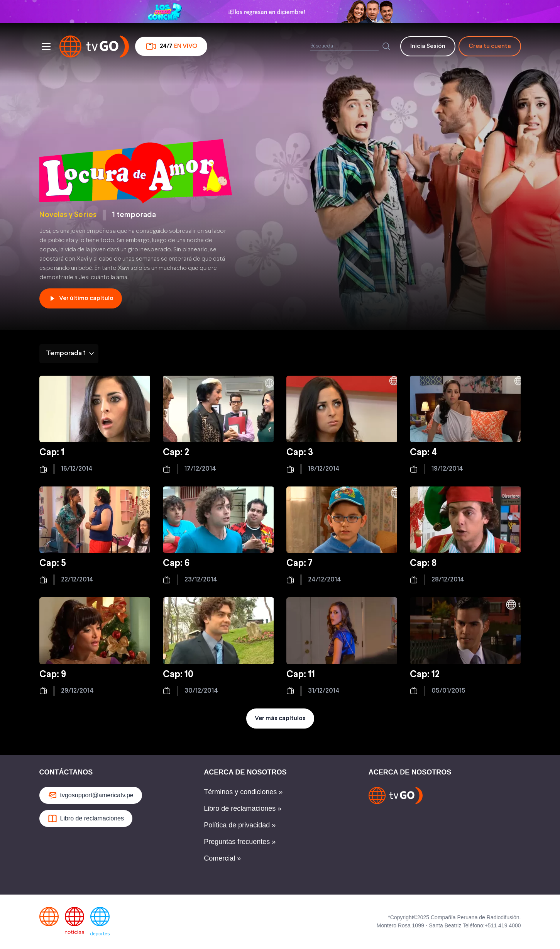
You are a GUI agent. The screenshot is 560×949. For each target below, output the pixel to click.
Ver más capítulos (280, 718)
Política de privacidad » (240, 825)
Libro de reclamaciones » (243, 808)
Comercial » (222, 858)
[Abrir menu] (46, 46)
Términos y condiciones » (243, 792)
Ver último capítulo (81, 298)
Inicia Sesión (428, 46)
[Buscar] (386, 46)
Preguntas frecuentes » (240, 842)
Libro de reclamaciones (86, 819)
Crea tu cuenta (490, 46)
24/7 (171, 46)
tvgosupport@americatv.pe (91, 795)
